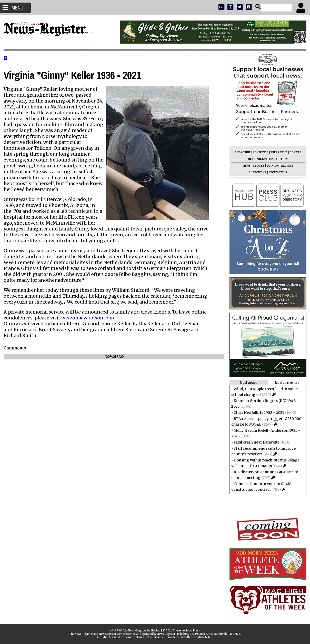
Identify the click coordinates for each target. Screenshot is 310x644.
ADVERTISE (259, 152)
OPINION (271, 166)
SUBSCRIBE (241, 152)
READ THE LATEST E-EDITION (266, 159)
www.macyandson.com (89, 318)
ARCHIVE (286, 166)
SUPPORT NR (256, 172)
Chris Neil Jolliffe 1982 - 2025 (257, 412)
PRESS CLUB (277, 152)
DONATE (294, 152)
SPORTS (257, 166)
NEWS (245, 166)
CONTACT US (276, 172)
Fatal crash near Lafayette (255, 442)
